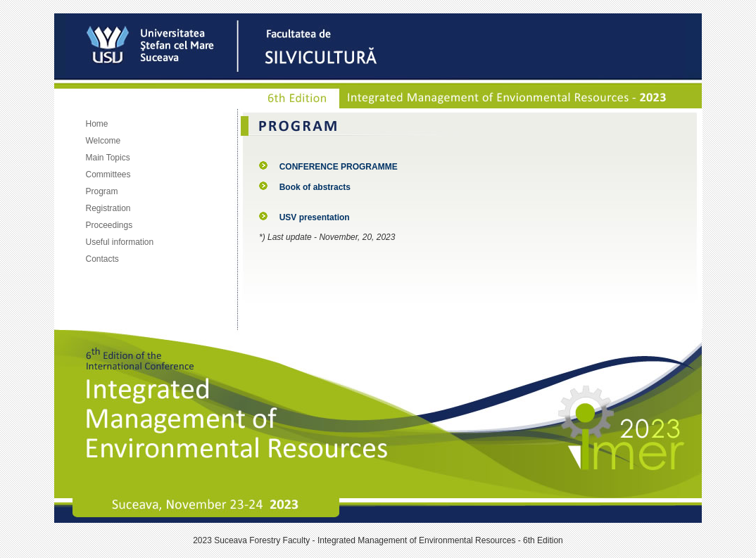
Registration (108, 208)
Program (102, 191)
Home (97, 124)
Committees (108, 175)
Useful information (120, 242)
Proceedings (109, 225)
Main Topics (108, 158)
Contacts (102, 259)
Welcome (103, 141)
